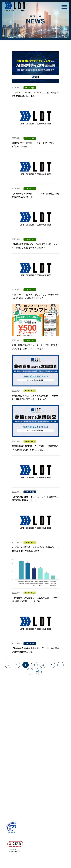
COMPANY (10, 751)
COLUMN (9, 789)
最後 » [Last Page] (39, 671)
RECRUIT (10, 761)
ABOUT (8, 723)
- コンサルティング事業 (15, 742)
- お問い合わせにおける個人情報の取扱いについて (17, 804)
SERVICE (9, 733)
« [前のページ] (8, 665)
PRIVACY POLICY (15, 798)
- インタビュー (11, 770)
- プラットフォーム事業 (15, 737)
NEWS (7, 779)
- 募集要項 (8, 765)
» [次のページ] (30, 671)
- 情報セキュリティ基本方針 (17, 811)
